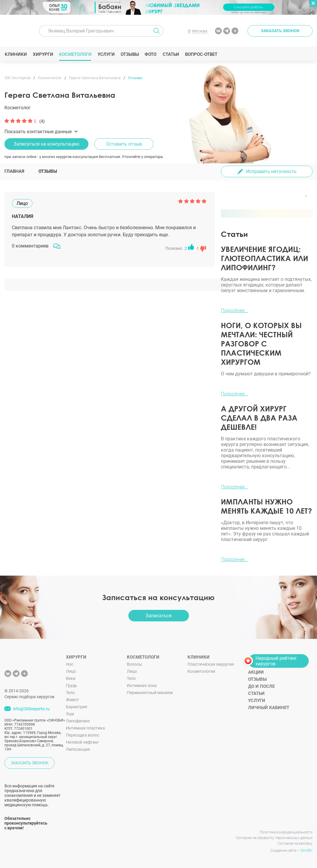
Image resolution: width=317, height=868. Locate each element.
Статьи (171, 54)
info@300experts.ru (31, 709)
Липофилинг (78, 721)
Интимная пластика (85, 728)
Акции (256, 672)
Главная (14, 171)
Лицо (71, 671)
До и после (261, 686)
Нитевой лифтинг (83, 742)
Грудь (72, 685)
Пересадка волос (83, 735)
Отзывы (130, 54)
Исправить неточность (271, 171)
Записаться (158, 616)
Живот (72, 700)
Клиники (16, 54)
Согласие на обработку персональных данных (274, 838)
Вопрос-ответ (201, 54)
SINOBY (307, 851)
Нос (70, 664)
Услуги (106, 54)
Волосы (134, 664)
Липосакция (78, 749)
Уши (70, 714)
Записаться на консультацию (46, 144)
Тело (70, 693)
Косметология (201, 671)
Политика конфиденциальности (286, 832)
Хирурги (43, 54)
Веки (71, 678)
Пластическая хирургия (211, 664)
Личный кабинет (269, 708)
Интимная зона (142, 685)
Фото (150, 54)
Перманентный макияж (150, 693)
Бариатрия (77, 707)
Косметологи (75, 54)
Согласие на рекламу (295, 843)
